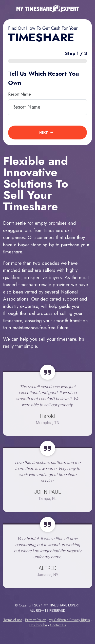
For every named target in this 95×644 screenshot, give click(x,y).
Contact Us (58, 625)
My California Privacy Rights (69, 620)
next (46, 133)
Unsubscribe (38, 625)
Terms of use (13, 620)
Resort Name (20, 94)
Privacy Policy (35, 620)
